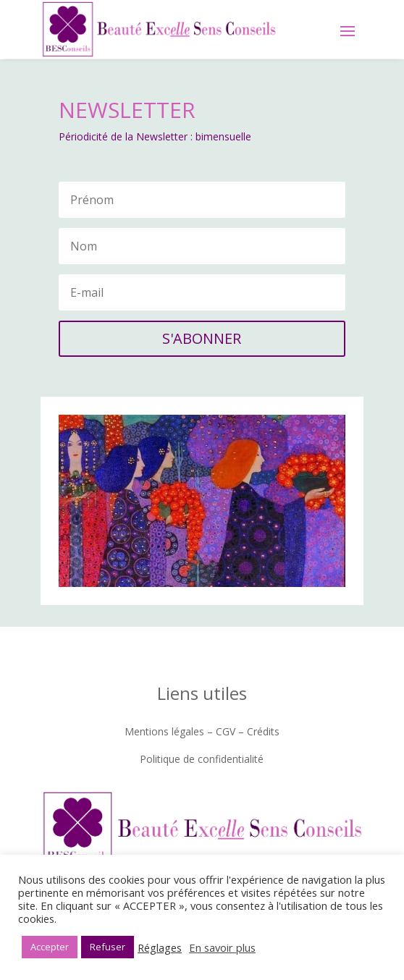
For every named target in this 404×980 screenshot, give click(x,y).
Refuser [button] (108, 947)
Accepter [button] (50, 947)
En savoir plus (222, 947)
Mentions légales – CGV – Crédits (202, 731)
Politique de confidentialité (202, 759)
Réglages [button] (160, 947)
